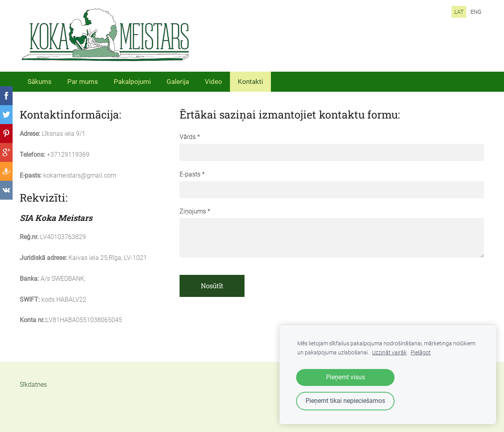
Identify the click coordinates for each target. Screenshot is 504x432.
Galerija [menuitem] (178, 82)
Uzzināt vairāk (389, 353)
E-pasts (192, 174)
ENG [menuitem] (476, 12)
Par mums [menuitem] (83, 82)
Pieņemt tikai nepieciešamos (345, 401)
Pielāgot (421, 353)
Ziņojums (195, 211)
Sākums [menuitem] (40, 82)
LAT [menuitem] (459, 12)
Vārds (190, 137)
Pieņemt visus (346, 377)
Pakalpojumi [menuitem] (132, 82)
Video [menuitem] (213, 82)
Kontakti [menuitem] (250, 82)
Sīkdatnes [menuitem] (33, 385)
